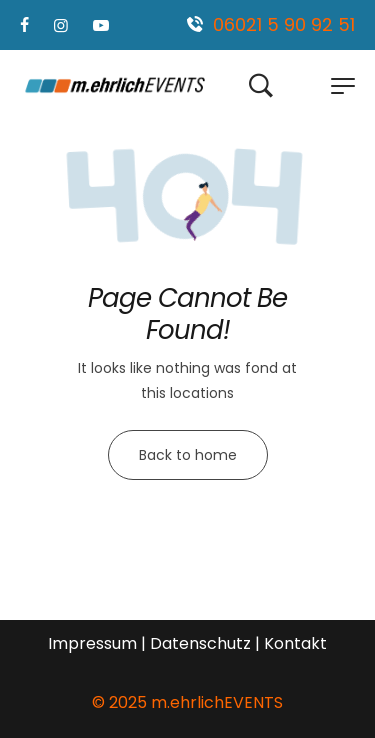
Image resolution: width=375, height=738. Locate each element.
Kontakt (295, 643)
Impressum (92, 643)
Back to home (188, 455)
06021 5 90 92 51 (284, 24)
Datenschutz (200, 643)
